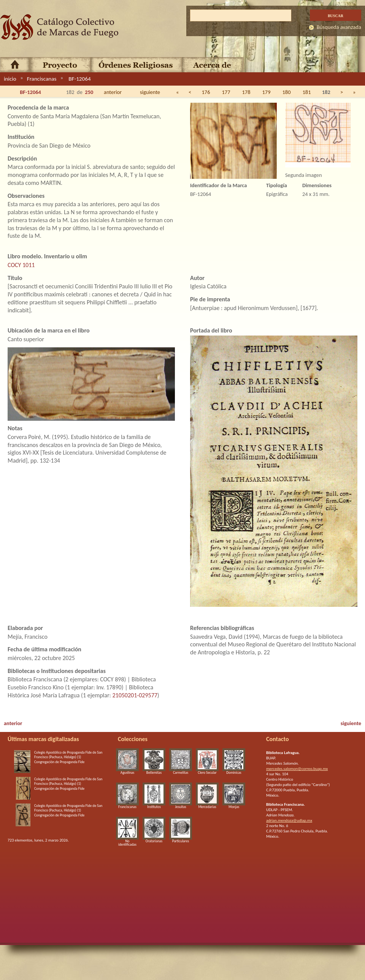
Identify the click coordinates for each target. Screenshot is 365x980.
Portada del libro (211, 330)
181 (307, 92)
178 (246, 92)
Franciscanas (42, 79)
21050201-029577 (135, 695)
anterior (113, 92)
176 (206, 92)
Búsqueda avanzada (339, 27)
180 (287, 92)
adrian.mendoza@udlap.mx (289, 820)
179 (267, 92)
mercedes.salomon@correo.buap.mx (297, 769)
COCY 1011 (21, 265)
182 (326, 92)
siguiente (150, 92)
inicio (10, 79)
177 (226, 92)
